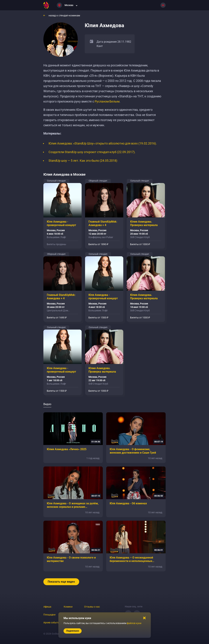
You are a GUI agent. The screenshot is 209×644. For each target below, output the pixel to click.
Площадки (49, 615)
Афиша (47, 607)
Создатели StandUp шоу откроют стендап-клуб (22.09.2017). (92, 152)
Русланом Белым (107, 101)
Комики (68, 607)
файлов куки (134, 623)
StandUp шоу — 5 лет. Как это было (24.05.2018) (83, 161)
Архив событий (52, 622)
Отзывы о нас (92, 607)
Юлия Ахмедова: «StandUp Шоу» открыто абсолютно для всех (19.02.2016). (103, 143)
